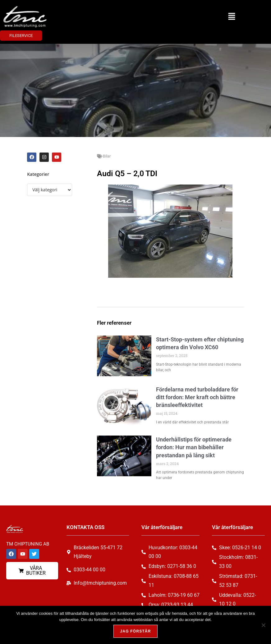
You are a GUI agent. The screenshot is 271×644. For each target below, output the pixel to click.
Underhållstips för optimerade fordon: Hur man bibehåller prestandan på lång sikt (194, 447)
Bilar (107, 156)
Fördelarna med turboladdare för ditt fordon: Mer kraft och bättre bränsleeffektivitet (197, 397)
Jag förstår (135, 631)
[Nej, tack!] (263, 625)
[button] (232, 17)
